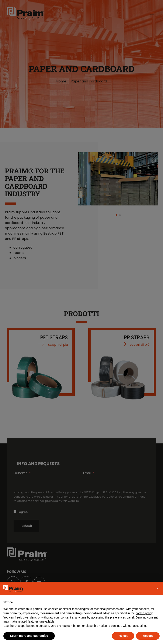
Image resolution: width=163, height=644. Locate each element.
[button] (157, 589)
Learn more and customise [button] (29, 636)
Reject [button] (123, 636)
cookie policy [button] (144, 613)
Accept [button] (148, 636)
